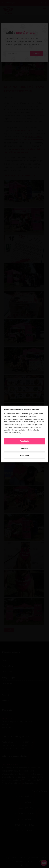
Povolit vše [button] (24, 441)
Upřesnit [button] (24, 448)
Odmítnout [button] (25, 455)
